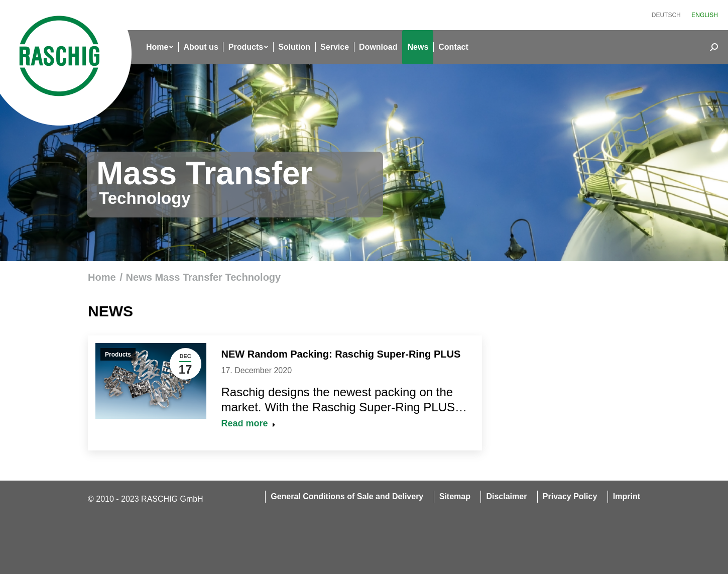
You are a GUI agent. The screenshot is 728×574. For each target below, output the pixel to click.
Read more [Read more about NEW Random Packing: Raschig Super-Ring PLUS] (249, 423)
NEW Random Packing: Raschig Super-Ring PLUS (341, 354)
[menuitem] (666, 15)
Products (118, 355)
